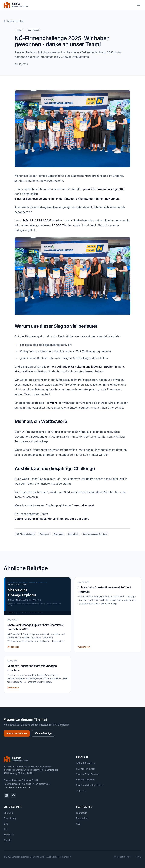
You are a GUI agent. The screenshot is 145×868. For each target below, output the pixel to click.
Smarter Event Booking (87, 774)
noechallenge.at (84, 505)
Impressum (82, 813)
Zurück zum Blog (14, 21)
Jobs (6, 829)
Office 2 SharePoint (86, 763)
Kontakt (7, 840)
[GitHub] (14, 795)
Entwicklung (10, 818)
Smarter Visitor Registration (90, 785)
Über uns (8, 813)
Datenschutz (82, 818)
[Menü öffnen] (138, 5)
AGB (78, 824)
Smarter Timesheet (86, 780)
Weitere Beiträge (43, 733)
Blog (6, 824)
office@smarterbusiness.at (17, 787)
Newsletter (9, 835)
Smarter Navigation (86, 769)
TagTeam (81, 790)
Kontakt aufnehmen (17, 733)
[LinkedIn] (6, 795)
